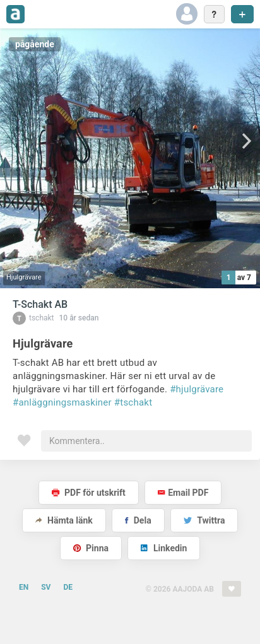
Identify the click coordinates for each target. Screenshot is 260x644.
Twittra (204, 520)
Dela (138, 520)
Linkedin (164, 548)
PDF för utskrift (89, 493)
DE (68, 587)
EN (24, 587)
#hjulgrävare (197, 389)
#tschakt (133, 402)
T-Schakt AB (40, 304)
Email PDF (183, 493)
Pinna (91, 548)
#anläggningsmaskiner (62, 402)
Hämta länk (64, 520)
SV (46, 587)
